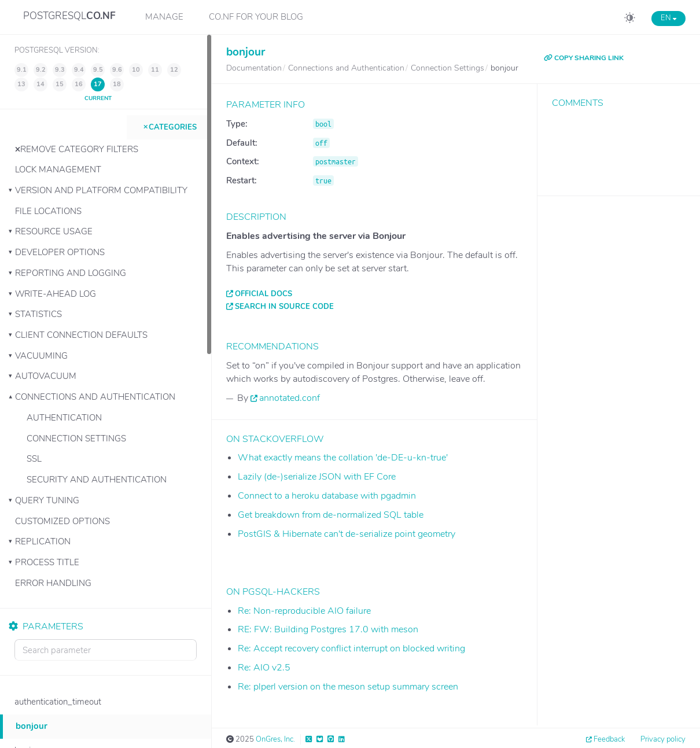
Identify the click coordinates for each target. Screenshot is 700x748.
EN (668, 18)
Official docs (264, 294)
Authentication (64, 418)
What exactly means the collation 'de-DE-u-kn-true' (343, 458)
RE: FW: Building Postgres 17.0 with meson (328, 629)
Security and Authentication (97, 480)
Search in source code (284, 307)
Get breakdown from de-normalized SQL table (331, 515)
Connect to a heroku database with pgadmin (327, 496)
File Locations (48, 211)
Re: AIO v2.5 (264, 668)
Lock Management (58, 170)
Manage (164, 17)
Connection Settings (76, 439)
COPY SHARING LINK (584, 58)
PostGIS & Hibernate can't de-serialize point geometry (347, 534)
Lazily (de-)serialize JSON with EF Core (317, 477)
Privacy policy (663, 739)
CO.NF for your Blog (256, 17)
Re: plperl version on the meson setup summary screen (348, 687)
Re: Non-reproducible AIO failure (304, 611)
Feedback (609, 739)
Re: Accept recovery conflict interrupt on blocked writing (351, 648)
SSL (34, 459)
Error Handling (53, 583)
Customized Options (62, 521)
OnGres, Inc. (275, 739)
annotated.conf (290, 398)
